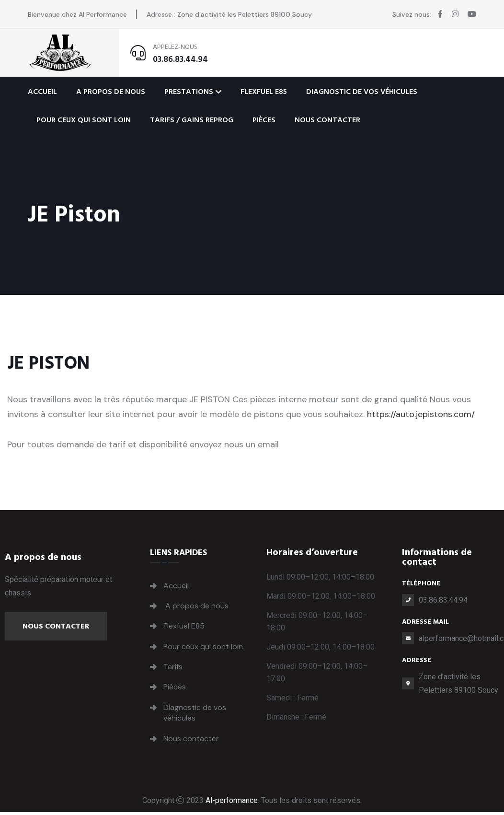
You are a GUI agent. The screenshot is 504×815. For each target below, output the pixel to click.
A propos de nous (111, 92)
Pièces (264, 120)
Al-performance (232, 800)
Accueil (42, 92)
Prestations (189, 92)
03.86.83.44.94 (180, 59)
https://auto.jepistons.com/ (421, 414)
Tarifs (173, 667)
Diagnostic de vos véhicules (362, 92)
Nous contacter (327, 120)
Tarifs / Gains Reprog (192, 120)
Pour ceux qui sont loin (84, 120)
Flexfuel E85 (264, 92)
